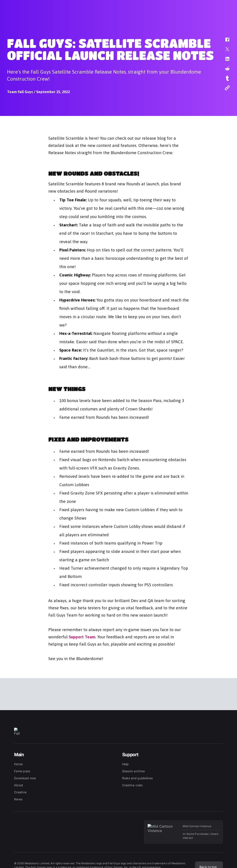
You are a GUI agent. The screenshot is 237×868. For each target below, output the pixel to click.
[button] (224, 42)
